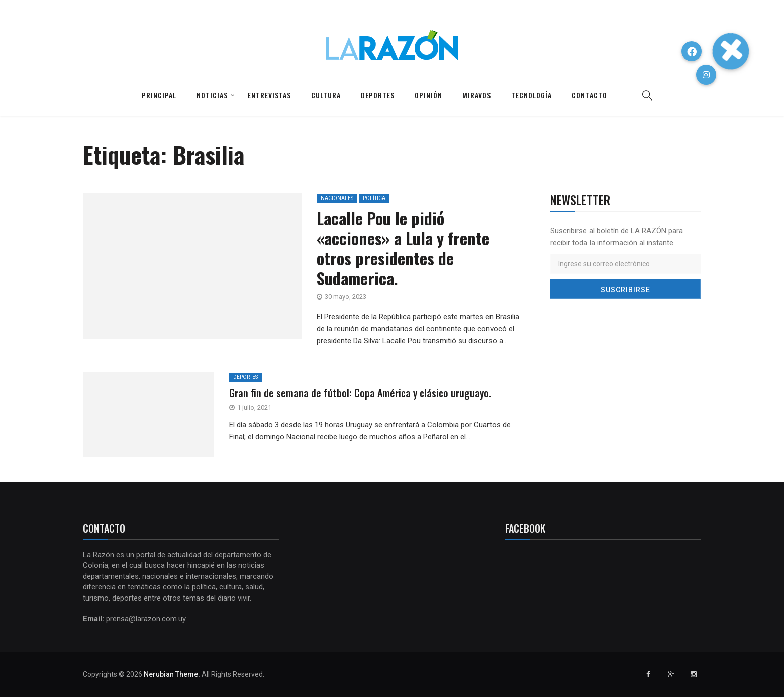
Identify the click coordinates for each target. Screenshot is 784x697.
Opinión (428, 95)
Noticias (212, 95)
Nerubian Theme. (172, 674)
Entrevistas (269, 95)
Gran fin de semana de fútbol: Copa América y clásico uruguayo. (360, 393)
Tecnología (531, 95)
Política (374, 198)
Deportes (378, 95)
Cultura (326, 95)
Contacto (590, 95)
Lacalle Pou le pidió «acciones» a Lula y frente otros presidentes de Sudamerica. (403, 248)
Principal (159, 95)
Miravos (477, 95)
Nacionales (337, 198)
